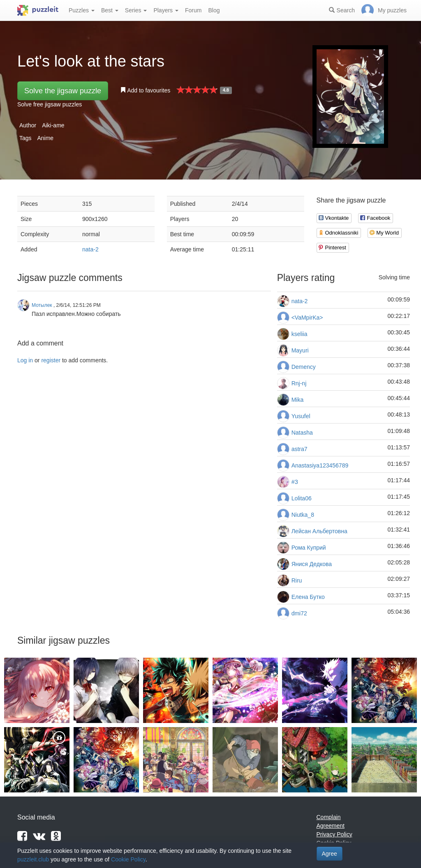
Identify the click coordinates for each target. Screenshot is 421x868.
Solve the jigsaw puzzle (63, 91)
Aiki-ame (53, 125)
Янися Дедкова (312, 564)
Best (110, 10)
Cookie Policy (128, 859)
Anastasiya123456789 (320, 465)
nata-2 (90, 249)
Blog (214, 10)
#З (295, 482)
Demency (304, 367)
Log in (25, 360)
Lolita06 (302, 498)
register (51, 360)
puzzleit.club (33, 859)
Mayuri (300, 350)
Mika (298, 400)
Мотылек (42, 305)
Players (166, 10)
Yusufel (301, 416)
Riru (297, 580)
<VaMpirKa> (307, 318)
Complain (329, 817)
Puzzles (82, 10)
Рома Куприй (309, 548)
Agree (330, 854)
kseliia (300, 334)
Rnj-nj (299, 383)
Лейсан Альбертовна (319, 531)
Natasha (302, 433)
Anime (45, 138)
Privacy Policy (334, 834)
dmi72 (299, 613)
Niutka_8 (303, 515)
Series (136, 10)
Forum (193, 10)
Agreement (331, 826)
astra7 (300, 449)
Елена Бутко (308, 597)
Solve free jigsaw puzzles (50, 104)
